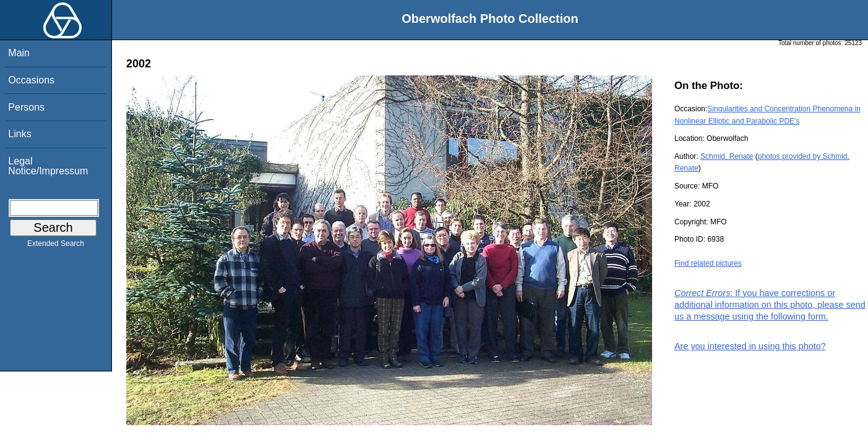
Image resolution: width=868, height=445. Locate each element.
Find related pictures (708, 263)
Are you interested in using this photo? (750, 346)
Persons (26, 107)
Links (19, 134)
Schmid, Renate (727, 156)
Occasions (31, 80)
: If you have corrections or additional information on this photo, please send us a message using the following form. (770, 305)
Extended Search (56, 246)
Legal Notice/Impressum (48, 166)
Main (19, 53)
